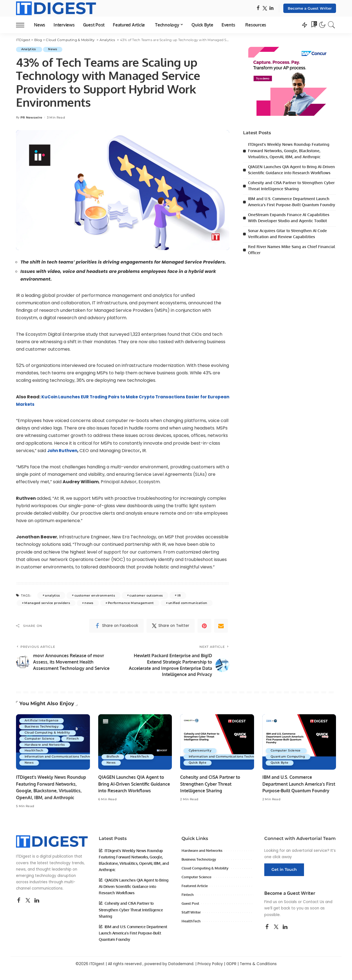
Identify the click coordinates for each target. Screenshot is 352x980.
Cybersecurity (200, 753)
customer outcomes (146, 595)
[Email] (221, 626)
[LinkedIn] (271, 8)
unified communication (188, 603)
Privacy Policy (210, 973)
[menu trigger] (23, 25)
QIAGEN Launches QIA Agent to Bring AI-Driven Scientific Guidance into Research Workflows (287, 173)
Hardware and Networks (46, 747)
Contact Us (314, 911)
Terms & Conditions (258, 973)
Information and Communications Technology (64, 759)
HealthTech (34, 753)
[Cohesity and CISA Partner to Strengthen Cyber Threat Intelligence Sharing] (217, 744)
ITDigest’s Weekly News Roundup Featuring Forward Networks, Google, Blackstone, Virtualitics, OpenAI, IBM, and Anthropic (290, 151)
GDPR (231, 973)
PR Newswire (31, 118)
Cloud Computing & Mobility (49, 729)
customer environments (95, 595)
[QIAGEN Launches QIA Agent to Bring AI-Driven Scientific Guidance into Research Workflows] (135, 744)
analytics (52, 595)
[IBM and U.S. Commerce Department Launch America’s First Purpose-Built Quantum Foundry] (299, 744)
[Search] (332, 25)
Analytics (30, 49)
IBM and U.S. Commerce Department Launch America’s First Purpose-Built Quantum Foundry (291, 211)
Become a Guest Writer (310, 8)
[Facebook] (258, 8)
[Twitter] (265, 8)
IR (179, 595)
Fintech (31, 741)
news (89, 603)
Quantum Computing (289, 759)
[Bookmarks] (314, 25)
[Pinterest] (204, 626)
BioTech (113, 759)
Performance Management (131, 603)
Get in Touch (284, 878)
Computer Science (41, 735)
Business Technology (42, 723)
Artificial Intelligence (42, 716)
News (54, 49)
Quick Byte (198, 765)
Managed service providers (47, 603)
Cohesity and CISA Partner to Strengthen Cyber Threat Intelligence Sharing (212, 786)
